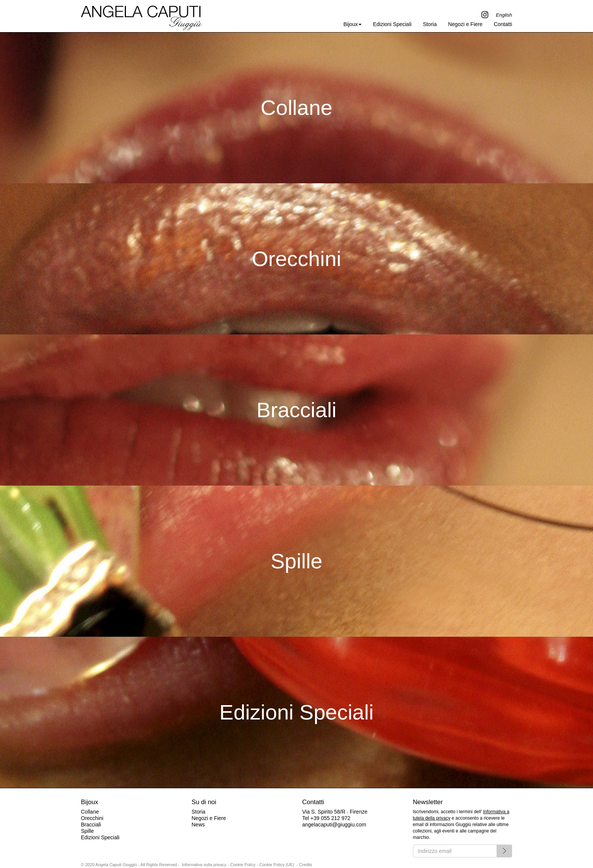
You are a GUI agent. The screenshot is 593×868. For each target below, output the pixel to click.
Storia (430, 24)
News (198, 825)
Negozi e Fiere (465, 24)
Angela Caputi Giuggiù (141, 16)
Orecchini (92, 818)
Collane (90, 812)
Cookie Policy (243, 865)
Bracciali (91, 825)
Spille (87, 831)
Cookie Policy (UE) (277, 865)
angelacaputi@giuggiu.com (334, 825)
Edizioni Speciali (392, 24)
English (504, 15)
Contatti (503, 24)
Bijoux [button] (352, 24)
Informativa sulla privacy (204, 865)
